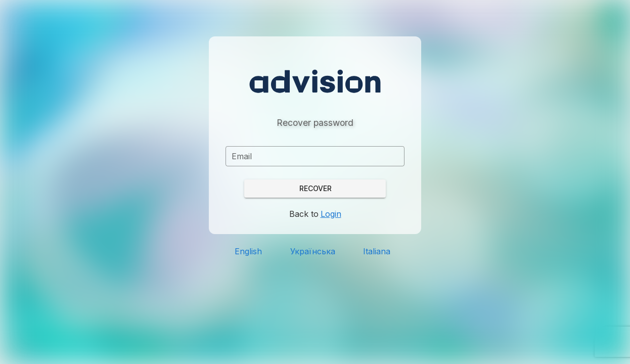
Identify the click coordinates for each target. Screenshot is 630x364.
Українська (313, 251)
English (248, 251)
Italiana (377, 251)
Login (331, 214)
